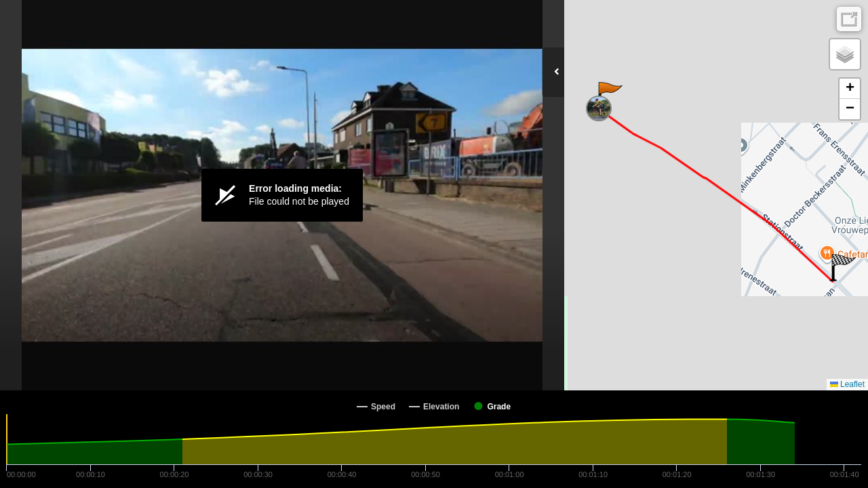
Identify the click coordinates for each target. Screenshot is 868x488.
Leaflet (847, 384)
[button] (609, 96)
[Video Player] (282, 195)
